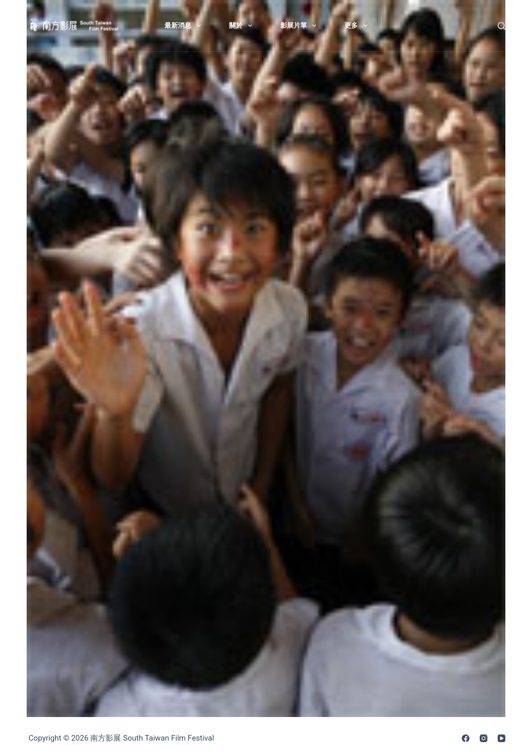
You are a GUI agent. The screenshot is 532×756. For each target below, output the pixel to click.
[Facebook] (466, 738)
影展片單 (301, 26)
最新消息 (185, 26)
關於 (243, 26)
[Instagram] (484, 738)
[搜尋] (502, 26)
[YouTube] (502, 738)
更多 (358, 26)
